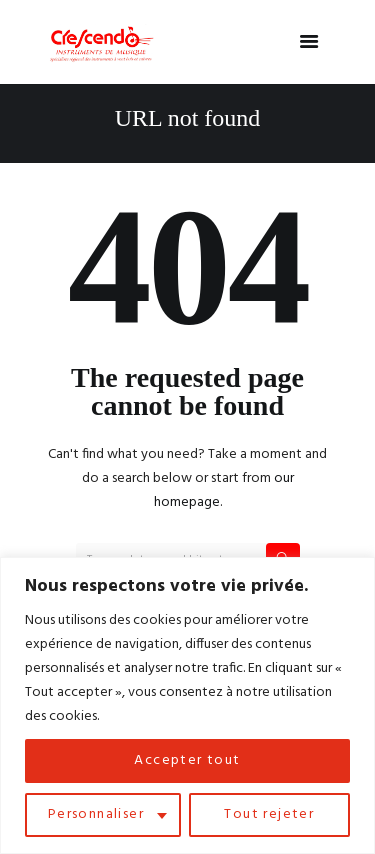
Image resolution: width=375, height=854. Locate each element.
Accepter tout (187, 760)
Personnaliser (96, 814)
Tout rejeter (269, 814)
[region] (187, 705)
